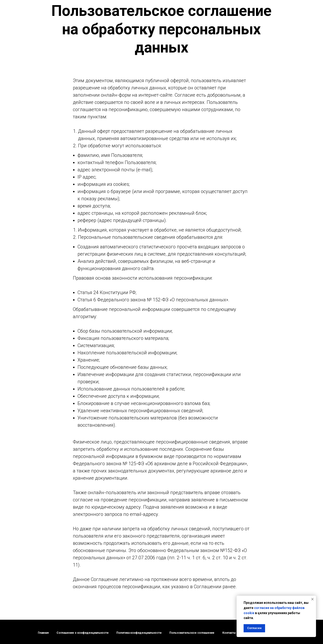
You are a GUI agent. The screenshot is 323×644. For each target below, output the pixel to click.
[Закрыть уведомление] (312, 599)
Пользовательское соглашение (192, 633)
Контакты (229, 633)
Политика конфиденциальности (139, 633)
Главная (43, 633)
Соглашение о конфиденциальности (82, 633)
